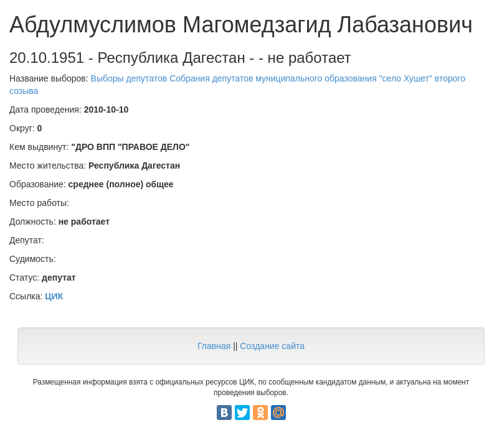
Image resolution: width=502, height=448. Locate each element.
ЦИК (54, 296)
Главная (214, 346)
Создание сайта (272, 346)
